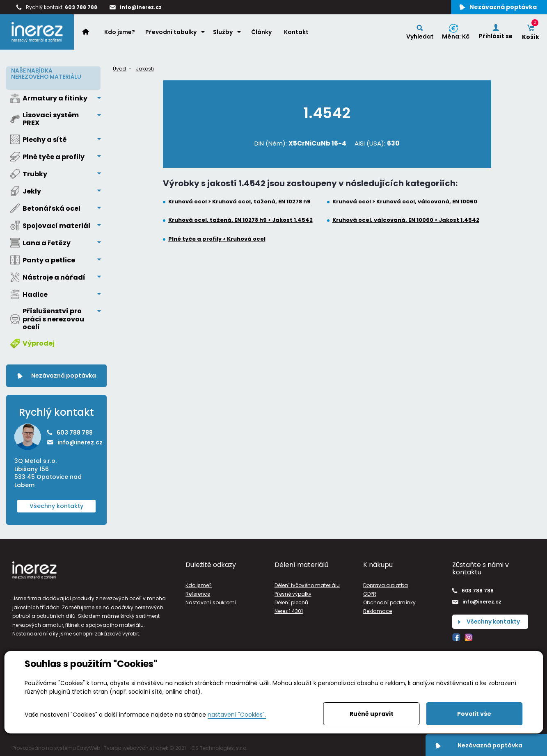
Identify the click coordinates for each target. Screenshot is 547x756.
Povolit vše (474, 714)
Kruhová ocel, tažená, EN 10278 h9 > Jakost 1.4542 (240, 220)
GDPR (370, 593)
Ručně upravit (372, 714)
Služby (223, 33)
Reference (198, 593)
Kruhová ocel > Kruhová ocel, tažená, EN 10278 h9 (239, 202)
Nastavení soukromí (211, 601)
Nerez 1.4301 (289, 610)
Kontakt (297, 33)
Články (262, 33)
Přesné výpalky (293, 593)
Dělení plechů (291, 601)
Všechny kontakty (56, 504)
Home (90, 33)
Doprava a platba (386, 584)
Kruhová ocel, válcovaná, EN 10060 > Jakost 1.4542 (406, 220)
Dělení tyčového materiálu (307, 584)
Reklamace (378, 610)
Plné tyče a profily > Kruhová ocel (217, 239)
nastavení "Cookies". (237, 715)
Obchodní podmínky (389, 601)
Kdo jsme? (120, 33)
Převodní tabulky (171, 33)
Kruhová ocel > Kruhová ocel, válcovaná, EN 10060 (405, 202)
